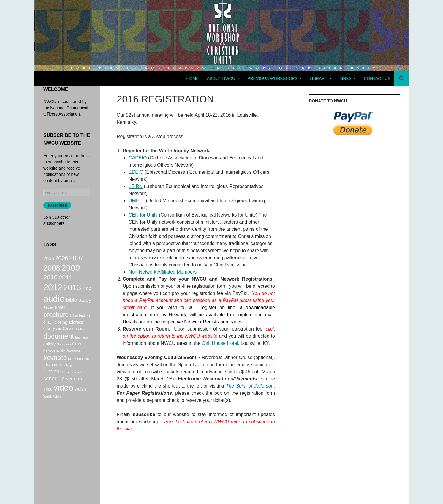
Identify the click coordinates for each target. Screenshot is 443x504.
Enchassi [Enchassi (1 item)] (82, 346)
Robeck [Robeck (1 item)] (68, 383)
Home (193, 78)
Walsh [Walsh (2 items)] (80, 402)
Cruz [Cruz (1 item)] (81, 337)
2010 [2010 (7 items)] (50, 281)
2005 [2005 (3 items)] (49, 259)
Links (346, 78)
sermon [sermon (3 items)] (74, 391)
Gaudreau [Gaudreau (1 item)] (64, 353)
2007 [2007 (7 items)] (76, 259)
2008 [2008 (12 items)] (52, 270)
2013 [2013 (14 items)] (72, 292)
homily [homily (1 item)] (60, 360)
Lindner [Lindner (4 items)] (52, 383)
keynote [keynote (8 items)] (55, 368)
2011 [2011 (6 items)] (66, 281)
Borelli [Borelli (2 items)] (60, 315)
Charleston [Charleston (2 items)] (80, 323)
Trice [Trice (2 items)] (48, 402)
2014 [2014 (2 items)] (87, 293)
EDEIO (136, 172)
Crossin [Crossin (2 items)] (70, 336)
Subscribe (57, 205)
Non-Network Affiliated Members (163, 272)
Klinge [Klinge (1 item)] (68, 376)
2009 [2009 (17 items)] (71, 270)
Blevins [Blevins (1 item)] (48, 315)
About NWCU (221, 78)
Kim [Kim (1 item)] (71, 369)
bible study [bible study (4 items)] (79, 306)
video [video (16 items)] (63, 401)
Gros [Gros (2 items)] (76, 353)
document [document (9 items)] (59, 345)
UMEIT (137, 201)
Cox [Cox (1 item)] (59, 337)
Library (319, 78)
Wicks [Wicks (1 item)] (57, 411)
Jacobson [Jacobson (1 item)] (73, 360)
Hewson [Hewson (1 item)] (49, 360)
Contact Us (377, 78)
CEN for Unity (143, 215)
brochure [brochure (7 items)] (56, 322)
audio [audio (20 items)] (54, 305)
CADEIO (138, 158)
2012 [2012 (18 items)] (53, 292)
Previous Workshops (272, 78)
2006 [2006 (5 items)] (62, 259)
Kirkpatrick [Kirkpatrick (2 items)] (53, 376)
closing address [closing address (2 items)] (69, 330)
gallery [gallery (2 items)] (49, 353)
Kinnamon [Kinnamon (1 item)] (82, 369)
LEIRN (136, 186)
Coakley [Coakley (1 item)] (49, 337)
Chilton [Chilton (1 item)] (48, 331)
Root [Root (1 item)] (78, 383)
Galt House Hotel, (221, 343)
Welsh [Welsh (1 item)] (48, 411)
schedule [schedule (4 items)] (54, 391)
